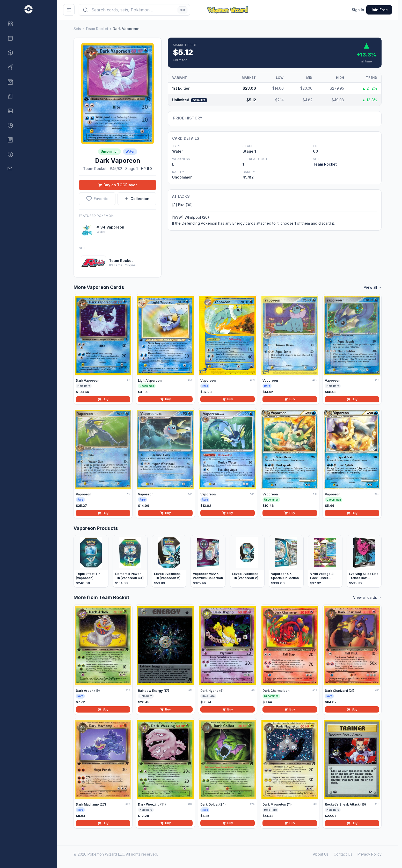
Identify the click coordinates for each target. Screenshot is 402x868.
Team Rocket (97, 29)
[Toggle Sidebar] (69, 10)
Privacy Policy (370, 854)
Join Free (379, 10)
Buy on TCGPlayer (118, 185)
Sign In (358, 10)
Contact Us (343, 854)
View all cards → (367, 597)
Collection (137, 199)
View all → (373, 287)
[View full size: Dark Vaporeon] (118, 94)
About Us (321, 854)
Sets (77, 29)
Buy (103, 399)
